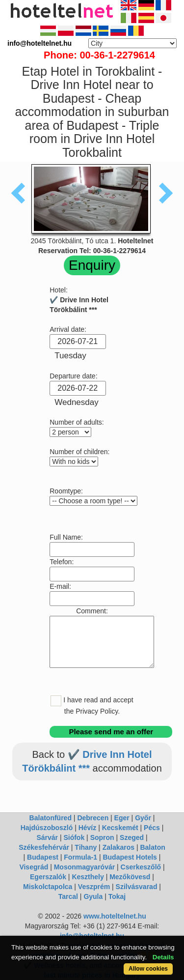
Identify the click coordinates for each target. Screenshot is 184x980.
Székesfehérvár (44, 847)
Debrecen (93, 818)
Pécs (152, 828)
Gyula (93, 896)
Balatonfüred (51, 818)
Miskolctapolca (48, 887)
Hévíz (88, 828)
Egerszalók (48, 877)
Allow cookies (148, 969)
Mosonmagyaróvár (84, 867)
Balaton (152, 847)
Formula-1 (80, 857)
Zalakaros (118, 847)
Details (163, 957)
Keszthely (88, 877)
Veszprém (94, 887)
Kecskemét (120, 828)
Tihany (86, 847)
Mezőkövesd (130, 877)
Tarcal (68, 896)
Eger (122, 818)
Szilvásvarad (137, 887)
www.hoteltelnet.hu (115, 916)
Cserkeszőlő (141, 867)
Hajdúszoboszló (47, 828)
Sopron (102, 837)
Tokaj (117, 896)
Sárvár (47, 837)
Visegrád (34, 867)
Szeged (132, 837)
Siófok (74, 837)
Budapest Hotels (130, 857)
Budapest (43, 857)
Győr (143, 818)
